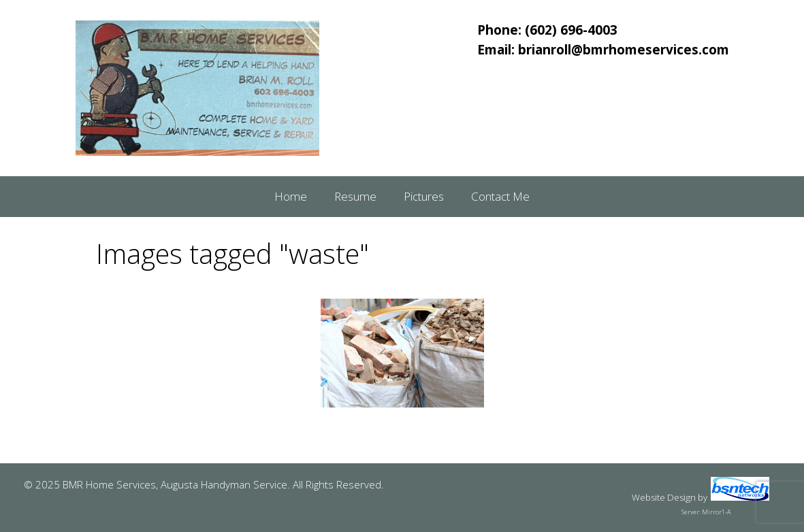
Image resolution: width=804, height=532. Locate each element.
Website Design (664, 497)
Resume (355, 196)
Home (291, 196)
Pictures (424, 196)
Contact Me (500, 196)
